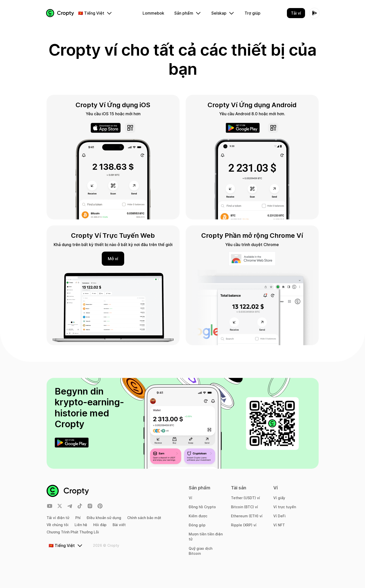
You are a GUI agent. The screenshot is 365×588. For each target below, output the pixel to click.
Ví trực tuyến (285, 507)
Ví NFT (279, 525)
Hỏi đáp (100, 525)
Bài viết (119, 525)
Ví (190, 498)
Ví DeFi (279, 516)
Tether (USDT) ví (245, 498)
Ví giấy (279, 498)
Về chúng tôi (58, 525)
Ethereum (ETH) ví (247, 516)
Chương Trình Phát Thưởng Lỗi (73, 532)
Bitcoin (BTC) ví (244, 507)
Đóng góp (197, 525)
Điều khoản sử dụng (104, 518)
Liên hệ (81, 525)
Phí (78, 518)
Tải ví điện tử (58, 518)
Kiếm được (198, 516)
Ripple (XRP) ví (244, 525)
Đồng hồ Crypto (202, 507)
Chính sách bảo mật (144, 518)
